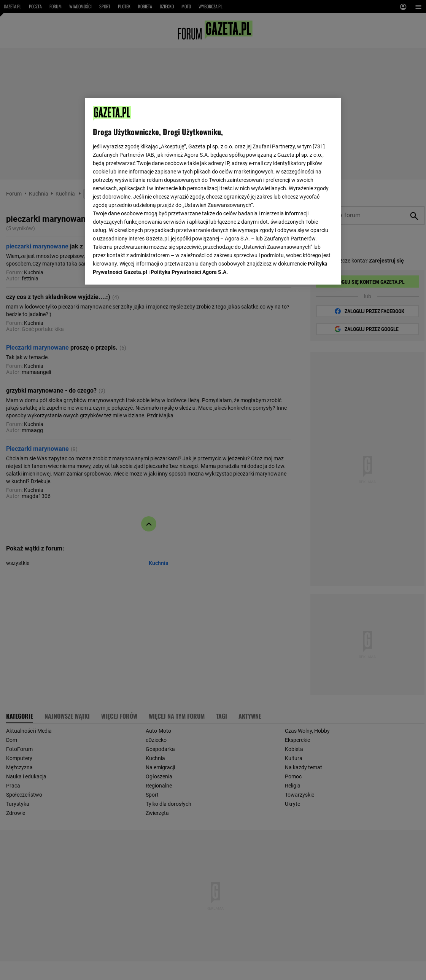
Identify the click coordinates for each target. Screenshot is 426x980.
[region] (213, 191)
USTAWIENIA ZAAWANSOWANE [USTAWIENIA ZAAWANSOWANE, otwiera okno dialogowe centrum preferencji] (142, 269)
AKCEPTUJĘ (308, 270)
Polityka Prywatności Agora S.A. (189, 184)
